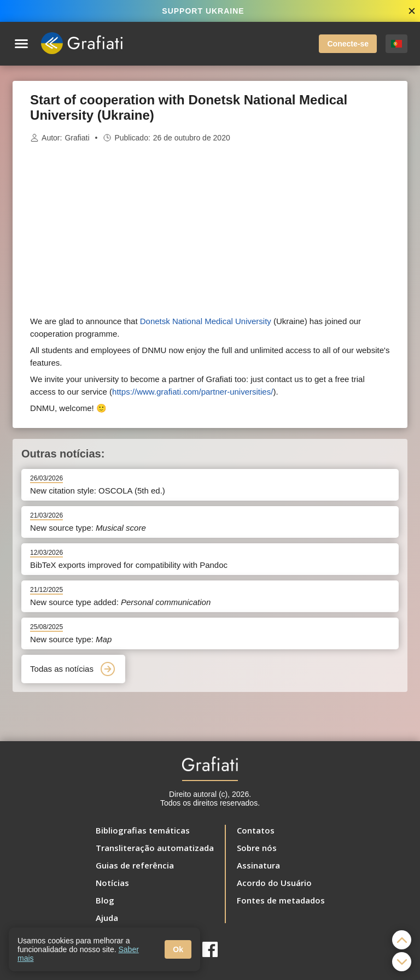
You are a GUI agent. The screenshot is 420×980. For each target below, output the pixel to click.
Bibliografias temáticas (143, 830)
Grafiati (77, 138)
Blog (105, 900)
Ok (178, 949)
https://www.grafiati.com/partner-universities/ (192, 392)
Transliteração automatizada (155, 848)
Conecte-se (348, 44)
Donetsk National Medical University (206, 321)
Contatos (256, 830)
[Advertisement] (210, 230)
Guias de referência (135, 865)
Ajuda (107, 918)
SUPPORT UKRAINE (203, 11)
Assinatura (258, 865)
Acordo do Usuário (274, 883)
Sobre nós (257, 848)
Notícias (112, 883)
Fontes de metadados (281, 900)
